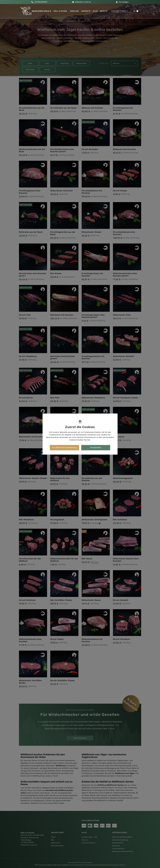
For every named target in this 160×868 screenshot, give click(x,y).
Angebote (86, 11)
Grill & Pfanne (60, 11)
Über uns (74, 11)
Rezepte (104, 11)
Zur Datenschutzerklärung (64, 448)
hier (89, 440)
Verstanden (96, 448)
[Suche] (122, 11)
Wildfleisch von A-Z (41, 11)
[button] (26, 10)
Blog (95, 11)
